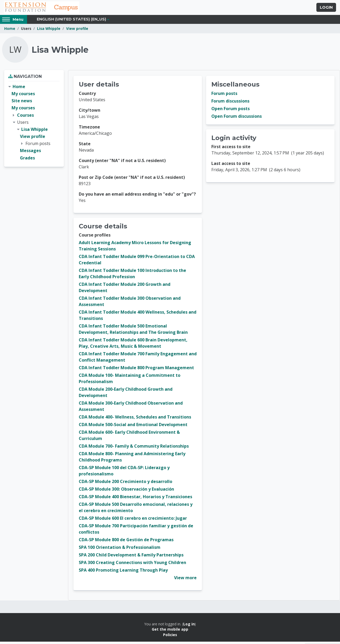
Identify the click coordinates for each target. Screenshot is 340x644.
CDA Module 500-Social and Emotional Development (133, 427)
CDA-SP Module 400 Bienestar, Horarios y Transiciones (135, 499)
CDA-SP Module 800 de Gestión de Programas (126, 542)
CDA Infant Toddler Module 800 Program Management (136, 370)
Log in (189, 626)
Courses (25, 117)
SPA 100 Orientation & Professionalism (120, 550)
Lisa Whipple (49, 31)
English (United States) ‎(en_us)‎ (71, 22)
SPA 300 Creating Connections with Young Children (132, 565)
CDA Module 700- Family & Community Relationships (134, 448)
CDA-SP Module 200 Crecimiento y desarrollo (125, 484)
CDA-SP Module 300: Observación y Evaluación (126, 491)
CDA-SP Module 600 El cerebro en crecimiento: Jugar (133, 520)
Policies (170, 637)
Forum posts (224, 96)
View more (185, 580)
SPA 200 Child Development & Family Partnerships (131, 557)
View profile (77, 31)
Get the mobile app (170, 632)
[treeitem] (34, 125)
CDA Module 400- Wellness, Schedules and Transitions (135, 419)
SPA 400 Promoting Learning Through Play (123, 572)
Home (10, 31)
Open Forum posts (231, 111)
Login (326, 9)
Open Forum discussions (237, 119)
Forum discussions (230, 103)
